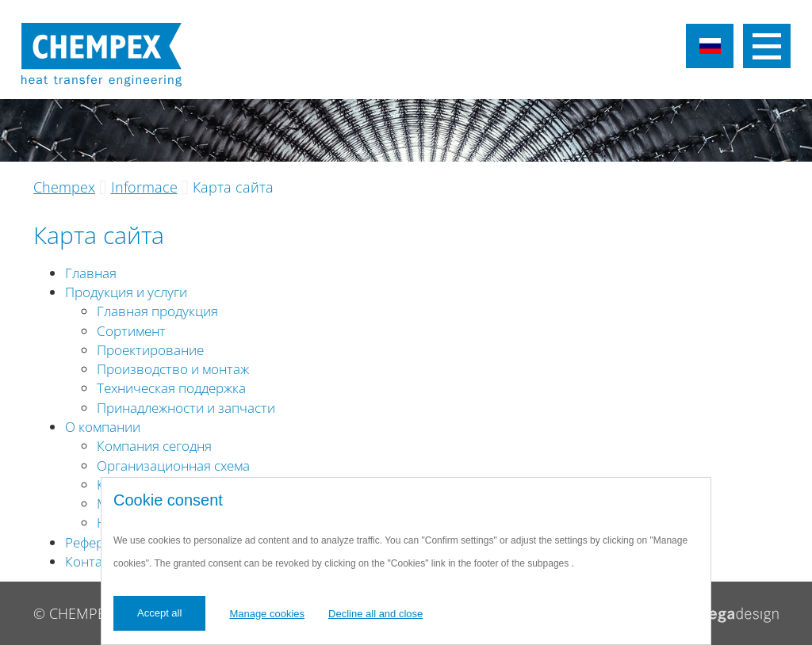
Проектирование (150, 350)
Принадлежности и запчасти (186, 408)
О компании (103, 427)
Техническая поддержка (171, 388)
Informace (144, 187)
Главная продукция (157, 311)
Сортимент (131, 331)
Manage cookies (267, 614)
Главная (91, 273)
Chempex (64, 187)
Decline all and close (375, 614)
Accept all (159, 613)
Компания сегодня (154, 446)
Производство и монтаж (173, 369)
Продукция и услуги (126, 292)
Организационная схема (173, 466)
